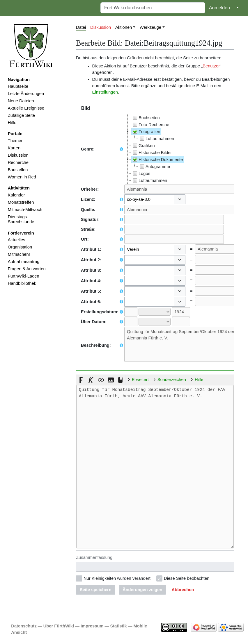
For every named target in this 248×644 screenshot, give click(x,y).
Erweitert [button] (140, 380)
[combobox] (149, 199)
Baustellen (18, 170)
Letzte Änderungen (26, 94)
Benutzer (211, 66)
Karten (14, 148)
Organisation (20, 247)
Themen (16, 141)
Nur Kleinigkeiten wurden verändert (117, 578)
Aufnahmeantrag (24, 262)
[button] (180, 199)
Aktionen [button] (124, 27)
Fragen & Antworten (27, 269)
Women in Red (22, 177)
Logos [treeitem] (141, 173)
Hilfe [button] (199, 380)
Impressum (92, 625)
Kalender (16, 195)
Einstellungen (105, 92)
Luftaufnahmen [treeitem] (156, 139)
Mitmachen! (19, 254)
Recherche (18, 162)
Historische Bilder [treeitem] (152, 153)
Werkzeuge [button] (150, 27)
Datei (81, 27)
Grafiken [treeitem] (143, 146)
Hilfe (12, 123)
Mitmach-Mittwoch (25, 210)
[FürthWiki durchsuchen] (153, 8)
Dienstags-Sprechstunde (21, 219)
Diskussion (18, 155)
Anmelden (219, 8)
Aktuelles (17, 240)
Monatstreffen (21, 202)
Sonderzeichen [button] (172, 380)
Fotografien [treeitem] (146, 132)
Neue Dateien (21, 101)
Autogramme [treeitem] (154, 167)
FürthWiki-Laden (24, 276)
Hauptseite (18, 86)
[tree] (155, 149)
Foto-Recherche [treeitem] (150, 125)
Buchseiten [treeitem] (146, 118)
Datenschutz (24, 625)
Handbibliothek (22, 283)
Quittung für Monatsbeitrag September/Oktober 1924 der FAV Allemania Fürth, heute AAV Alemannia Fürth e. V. (155, 467)
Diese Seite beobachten (187, 578)
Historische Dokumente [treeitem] (157, 160)
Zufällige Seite (21, 115)
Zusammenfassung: (95, 557)
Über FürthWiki (59, 625)
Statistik (118, 625)
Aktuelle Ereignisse (26, 108)
